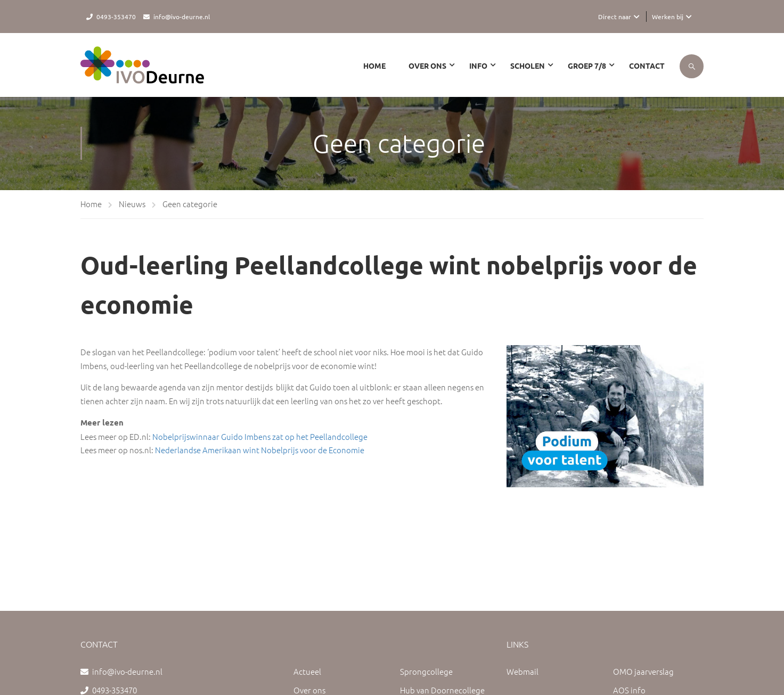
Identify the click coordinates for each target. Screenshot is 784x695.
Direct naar (615, 17)
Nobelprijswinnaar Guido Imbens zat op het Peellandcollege (260, 436)
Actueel (307, 671)
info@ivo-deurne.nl (182, 17)
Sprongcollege (426, 671)
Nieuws (132, 204)
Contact (647, 66)
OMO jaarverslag (643, 671)
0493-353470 (116, 17)
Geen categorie (190, 204)
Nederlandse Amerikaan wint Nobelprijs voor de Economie (260, 450)
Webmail (522, 671)
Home (374, 66)
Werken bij (668, 17)
